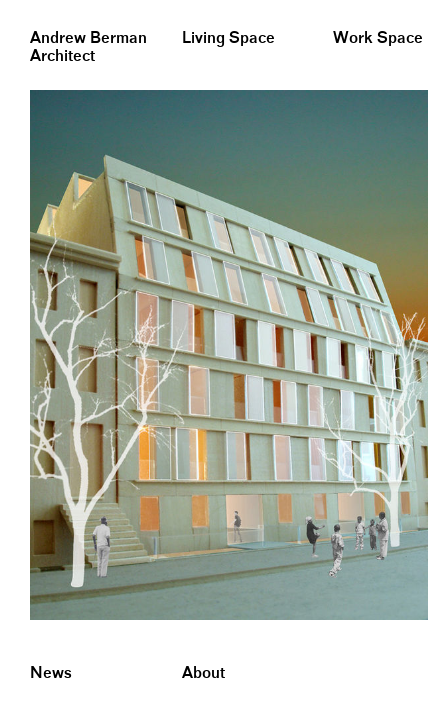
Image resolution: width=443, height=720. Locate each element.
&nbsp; (19, 7)
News (51, 673)
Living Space (228, 38)
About (203, 673)
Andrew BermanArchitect (88, 47)
